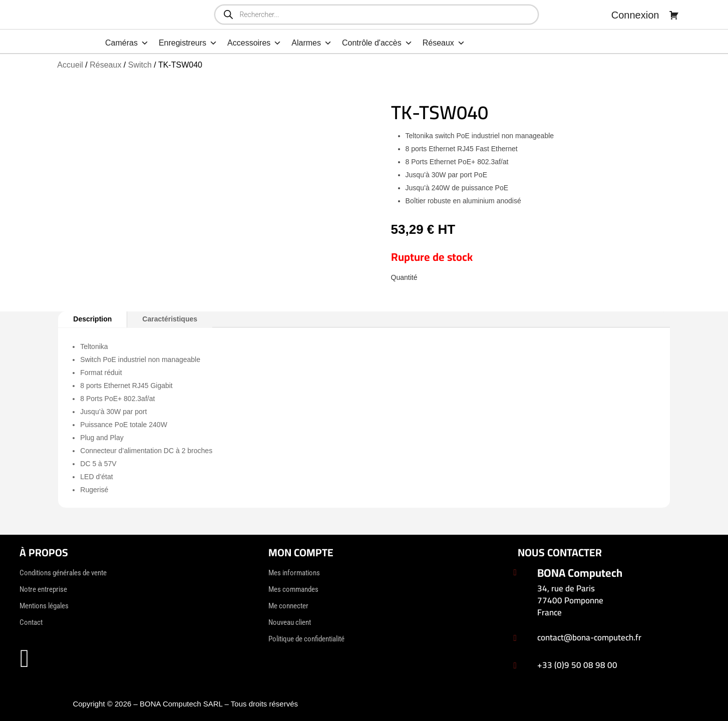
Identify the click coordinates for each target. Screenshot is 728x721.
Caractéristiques (170, 319)
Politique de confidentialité (306, 639)
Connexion (635, 15)
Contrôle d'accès (377, 43)
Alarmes (312, 43)
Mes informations (294, 573)
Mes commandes (293, 589)
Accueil (70, 65)
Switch (140, 65)
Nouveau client (290, 622)
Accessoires (254, 43)
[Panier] (674, 15)
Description (92, 319)
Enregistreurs (188, 43)
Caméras (127, 43)
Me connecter (288, 606)
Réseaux (444, 43)
